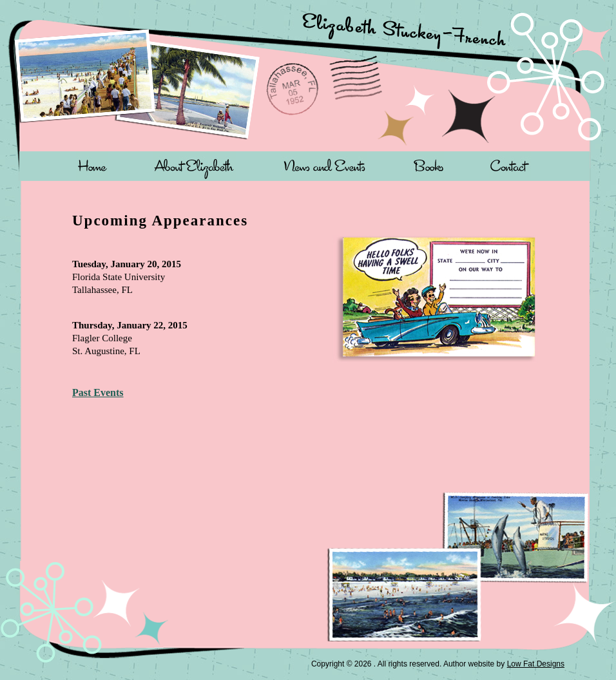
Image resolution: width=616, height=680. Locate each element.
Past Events (98, 392)
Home (92, 165)
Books (428, 165)
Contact (510, 165)
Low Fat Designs (536, 664)
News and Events (324, 165)
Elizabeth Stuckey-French (442, 38)
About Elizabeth (195, 165)
